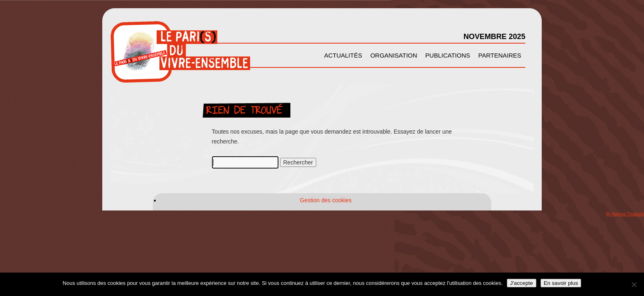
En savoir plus (561, 283)
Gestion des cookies (326, 200)
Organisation (394, 55)
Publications (448, 55)
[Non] (634, 284)
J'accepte (522, 283)
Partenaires (500, 55)
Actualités (343, 55)
